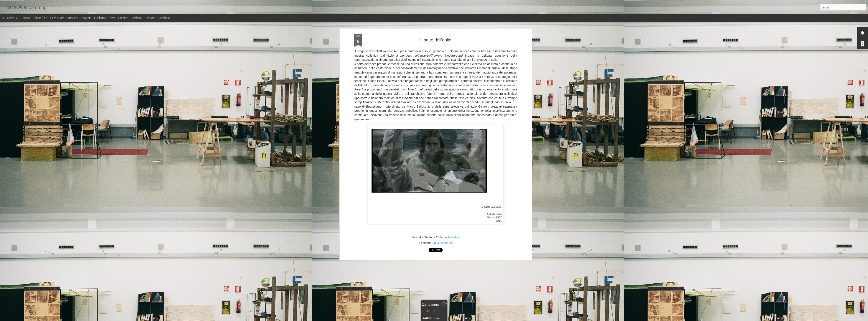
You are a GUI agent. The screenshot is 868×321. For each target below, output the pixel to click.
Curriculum (57, 18)
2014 (436, 242)
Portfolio (136, 18)
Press (112, 18)
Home (27, 18)
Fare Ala (454, 237)
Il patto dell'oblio (436, 39)
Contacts (150, 18)
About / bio (40, 18)
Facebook (164, 18)
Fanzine (123, 18)
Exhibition (100, 18)
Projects (86, 18)
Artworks (447, 242)
